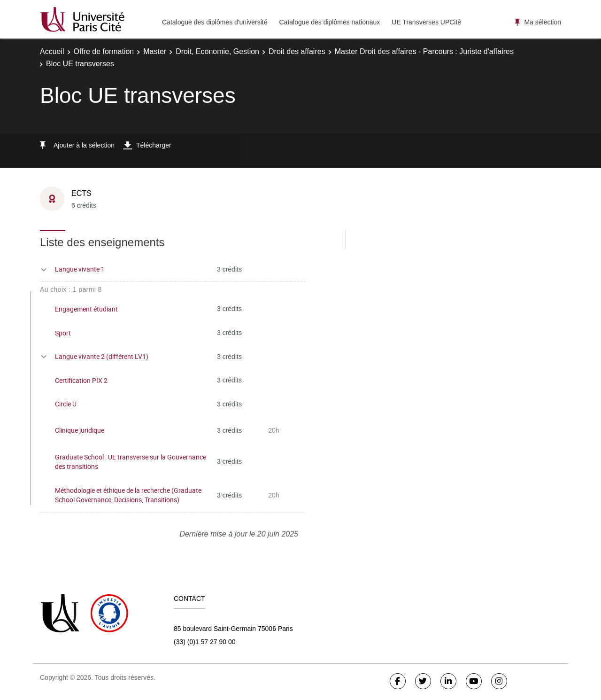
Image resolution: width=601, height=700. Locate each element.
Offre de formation (104, 51)
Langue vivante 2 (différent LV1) (102, 356)
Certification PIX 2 (81, 380)
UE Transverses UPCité (426, 22)
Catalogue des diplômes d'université (215, 22)
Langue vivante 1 (80, 269)
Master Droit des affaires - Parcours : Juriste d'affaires (424, 51)
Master (155, 51)
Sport (63, 333)
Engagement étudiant (86, 309)
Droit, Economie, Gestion (217, 51)
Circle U (66, 404)
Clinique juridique (80, 430)
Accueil (52, 51)
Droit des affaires (297, 51)
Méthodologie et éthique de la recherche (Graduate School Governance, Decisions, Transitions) (128, 495)
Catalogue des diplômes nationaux (329, 22)
